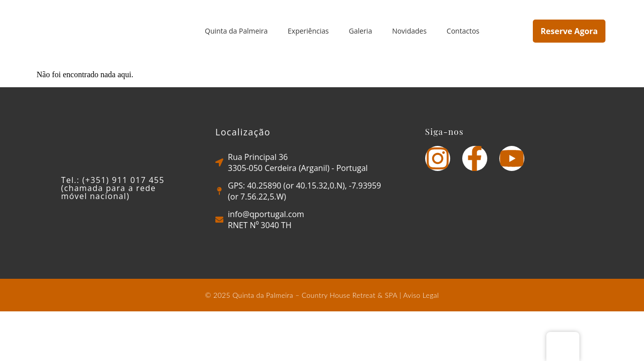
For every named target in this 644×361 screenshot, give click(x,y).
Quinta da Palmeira (236, 31)
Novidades (409, 31)
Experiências (308, 31)
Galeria (361, 31)
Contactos (463, 31)
